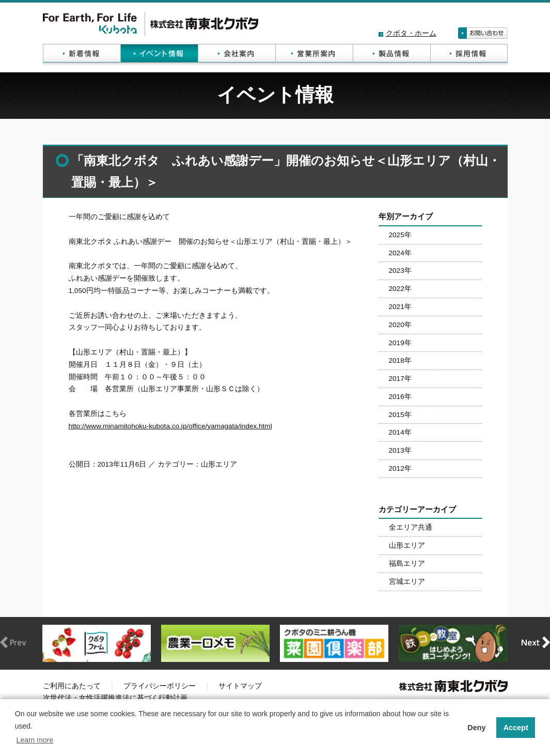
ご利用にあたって (72, 686)
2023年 (400, 271)
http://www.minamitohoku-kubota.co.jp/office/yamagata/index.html (170, 426)
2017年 (400, 379)
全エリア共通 (411, 527)
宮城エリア (407, 582)
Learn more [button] (35, 740)
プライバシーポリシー (160, 686)
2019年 (400, 343)
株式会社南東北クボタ (151, 24)
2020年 (400, 325)
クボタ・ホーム (411, 33)
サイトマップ (240, 686)
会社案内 (237, 55)
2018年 (400, 360)
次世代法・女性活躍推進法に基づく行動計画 (115, 698)
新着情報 (82, 55)
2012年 (400, 468)
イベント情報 (159, 55)
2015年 (400, 415)
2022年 (400, 289)
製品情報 (391, 55)
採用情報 (469, 55)
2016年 (400, 397)
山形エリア (407, 545)
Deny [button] (476, 728)
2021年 (400, 307)
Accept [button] (516, 728)
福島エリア (407, 564)
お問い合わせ (483, 33)
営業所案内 (314, 55)
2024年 (400, 253)
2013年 (400, 450)
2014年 (400, 432)
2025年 (400, 235)
